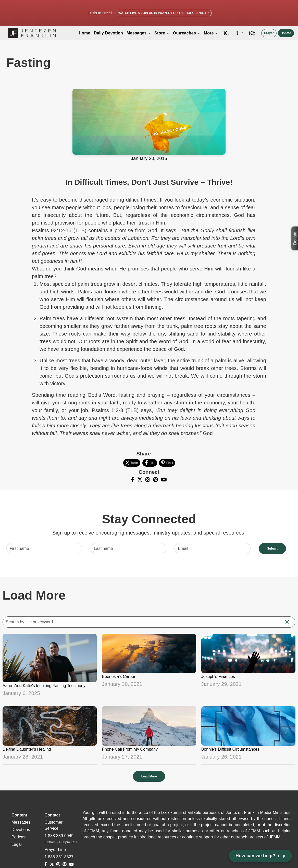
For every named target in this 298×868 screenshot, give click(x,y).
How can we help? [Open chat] (260, 856)
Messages (139, 33)
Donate (286, 33)
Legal (17, 844)
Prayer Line (55, 850)
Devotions (21, 830)
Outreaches (187, 33)
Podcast (19, 837)
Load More (149, 776)
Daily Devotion (108, 33)
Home (84, 33)
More (211, 33)
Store (162, 33)
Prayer (269, 33)
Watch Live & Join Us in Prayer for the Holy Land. (164, 13)
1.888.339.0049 (59, 836)
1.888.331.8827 (59, 857)
